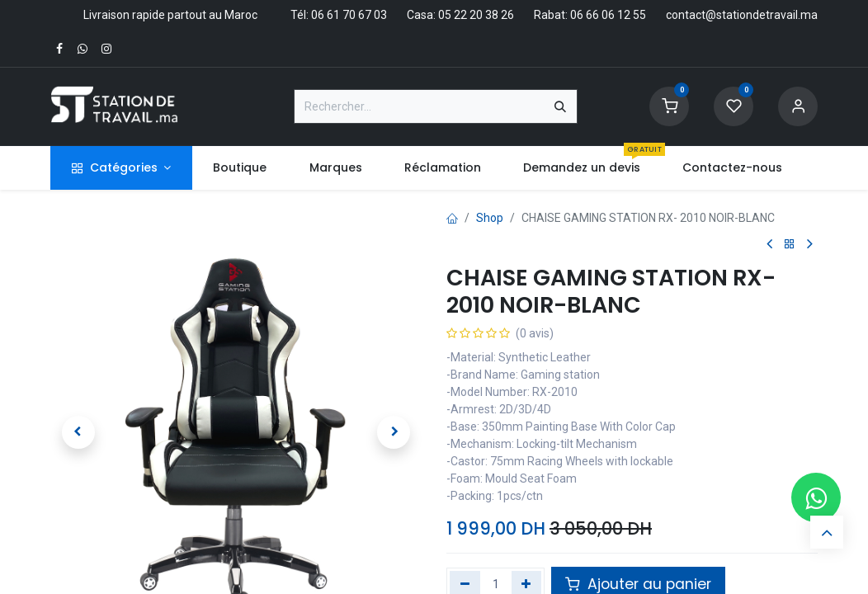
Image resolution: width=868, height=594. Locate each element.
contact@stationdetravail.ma (742, 15)
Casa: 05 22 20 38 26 (460, 15)
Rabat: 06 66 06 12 (582, 15)
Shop (490, 218)
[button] (78, 432)
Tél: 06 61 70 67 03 (339, 15)
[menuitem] (240, 168)
